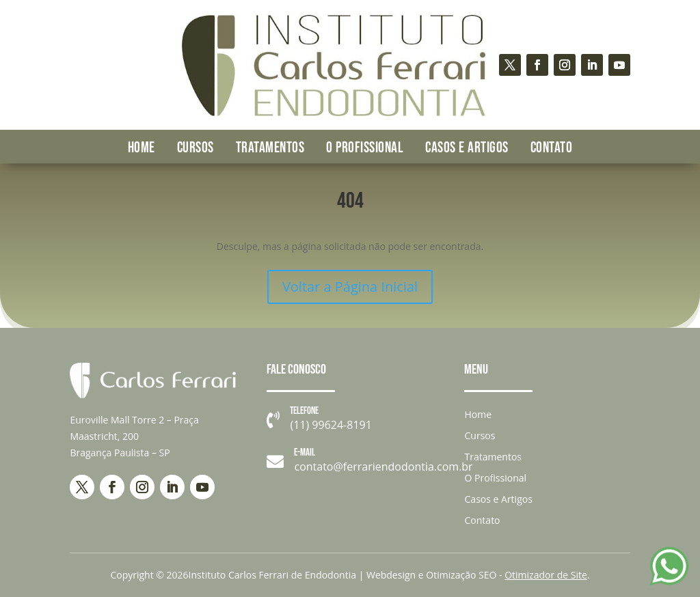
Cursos (196, 148)
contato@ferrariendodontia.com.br (383, 467)
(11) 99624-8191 (331, 425)
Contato (552, 148)
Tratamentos (270, 148)
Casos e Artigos (467, 148)
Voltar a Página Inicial (350, 287)
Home (142, 148)
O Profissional (365, 148)
